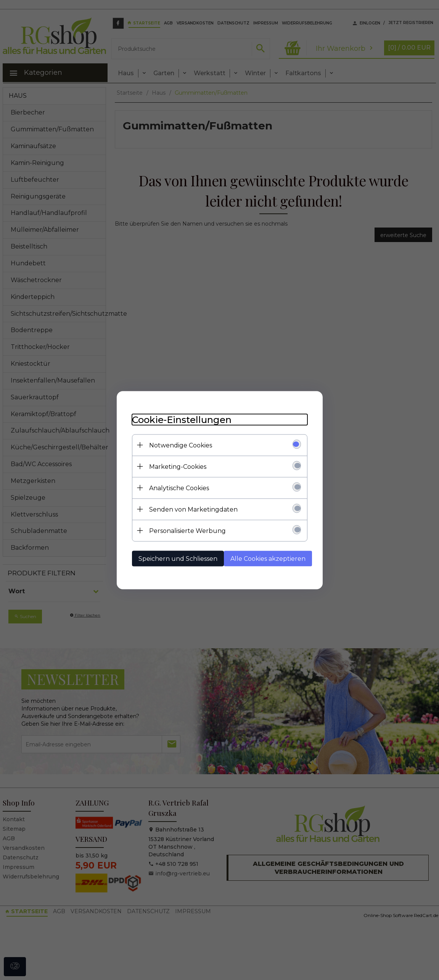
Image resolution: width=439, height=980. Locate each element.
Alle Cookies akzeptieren (268, 558)
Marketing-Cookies (178, 466)
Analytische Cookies (179, 488)
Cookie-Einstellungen (182, 419)
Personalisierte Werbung (187, 530)
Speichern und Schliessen (178, 558)
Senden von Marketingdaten (193, 509)
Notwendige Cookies (181, 445)
